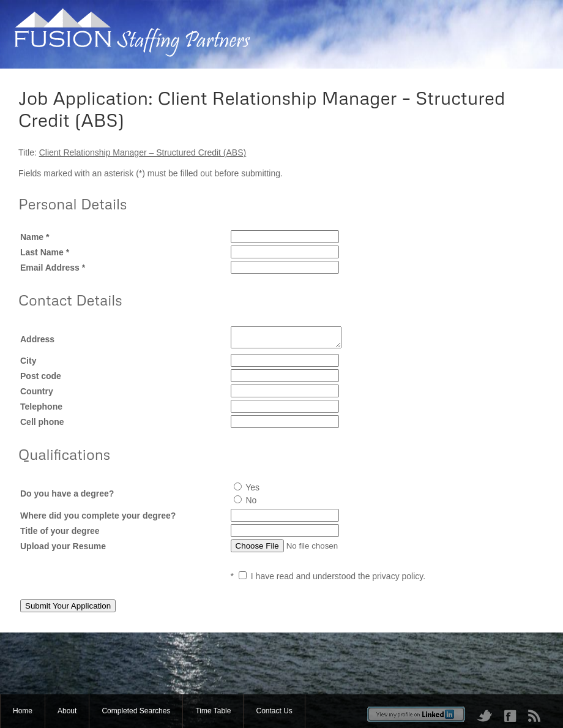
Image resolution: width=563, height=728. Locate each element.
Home (23, 711)
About (67, 711)
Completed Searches (136, 711)
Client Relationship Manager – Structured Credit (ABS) (143, 152)
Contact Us (274, 711)
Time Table (213, 711)
